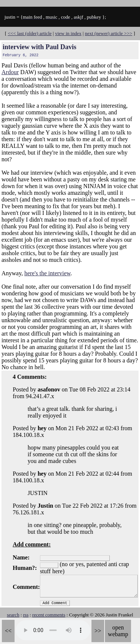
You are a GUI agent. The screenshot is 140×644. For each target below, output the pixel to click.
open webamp (118, 631)
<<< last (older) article (30, 33)
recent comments (49, 615)
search (13, 615)
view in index (68, 33)
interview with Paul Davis (40, 47)
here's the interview (47, 273)
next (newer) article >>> (108, 33)
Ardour (10, 72)
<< (8, 631)
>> (98, 631)
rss (26, 615)
